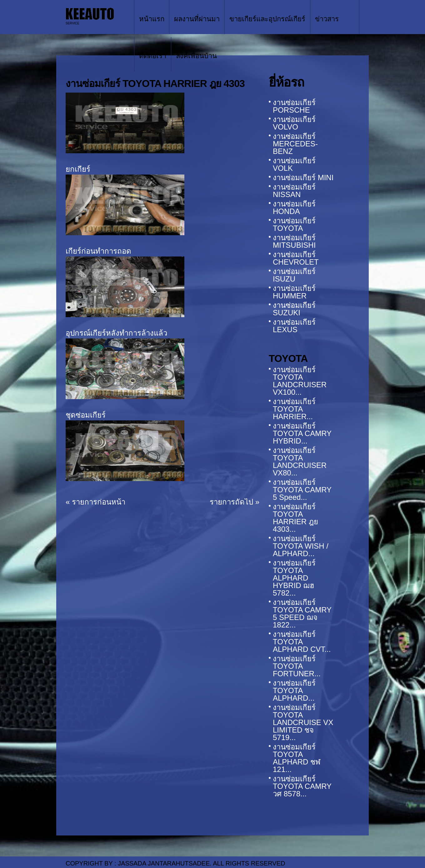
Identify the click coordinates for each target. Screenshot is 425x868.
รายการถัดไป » (235, 502)
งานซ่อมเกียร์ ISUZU (294, 275)
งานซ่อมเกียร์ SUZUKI (294, 309)
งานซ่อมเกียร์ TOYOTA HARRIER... (294, 409)
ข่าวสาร (327, 19)
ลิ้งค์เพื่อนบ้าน (196, 56)
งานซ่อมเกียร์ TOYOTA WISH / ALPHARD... (301, 546)
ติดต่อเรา (153, 56)
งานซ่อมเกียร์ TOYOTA (294, 224)
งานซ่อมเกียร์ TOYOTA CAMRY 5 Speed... (302, 490)
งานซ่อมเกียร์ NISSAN (294, 191)
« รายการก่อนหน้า (95, 502)
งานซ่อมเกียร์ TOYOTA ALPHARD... (294, 690)
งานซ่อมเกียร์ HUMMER (294, 292)
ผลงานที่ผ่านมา (197, 19)
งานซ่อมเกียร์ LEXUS (294, 326)
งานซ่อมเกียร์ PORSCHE (294, 106)
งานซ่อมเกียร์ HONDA (294, 208)
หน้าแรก (152, 19)
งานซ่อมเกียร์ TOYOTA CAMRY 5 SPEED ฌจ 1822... (302, 614)
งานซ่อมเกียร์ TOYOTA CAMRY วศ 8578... (302, 786)
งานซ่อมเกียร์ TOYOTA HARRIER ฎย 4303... (295, 518)
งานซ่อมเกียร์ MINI (303, 178)
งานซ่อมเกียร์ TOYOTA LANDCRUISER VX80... (300, 462)
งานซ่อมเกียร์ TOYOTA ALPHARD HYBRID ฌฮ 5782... (294, 578)
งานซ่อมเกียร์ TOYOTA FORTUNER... (297, 666)
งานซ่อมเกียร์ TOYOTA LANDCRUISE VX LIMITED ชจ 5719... (303, 722)
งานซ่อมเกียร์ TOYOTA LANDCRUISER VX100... (300, 381)
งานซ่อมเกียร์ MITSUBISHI (294, 241)
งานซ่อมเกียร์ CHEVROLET (296, 258)
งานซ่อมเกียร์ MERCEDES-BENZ (295, 144)
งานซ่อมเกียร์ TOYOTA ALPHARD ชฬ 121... (297, 758)
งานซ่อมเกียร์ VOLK (294, 164)
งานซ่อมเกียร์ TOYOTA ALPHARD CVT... (302, 642)
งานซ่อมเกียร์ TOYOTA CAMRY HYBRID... (302, 433)
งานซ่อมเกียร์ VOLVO (294, 123)
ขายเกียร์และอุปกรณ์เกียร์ (267, 19)
